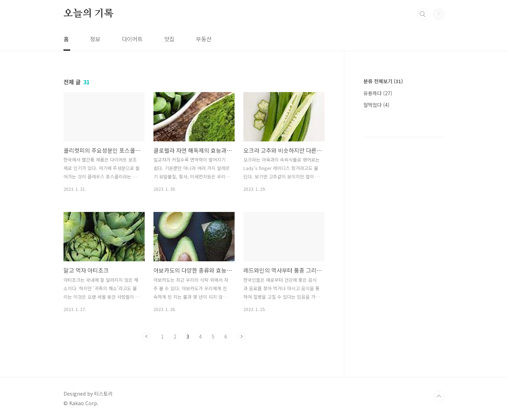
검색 (423, 14)
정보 (95, 39)
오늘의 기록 (89, 14)
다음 (241, 336)
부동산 (204, 39)
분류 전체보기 (383, 81)
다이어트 (132, 39)
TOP (439, 396)
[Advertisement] (404, 229)
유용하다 (378, 93)
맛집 (169, 39)
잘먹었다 (376, 105)
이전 (147, 336)
